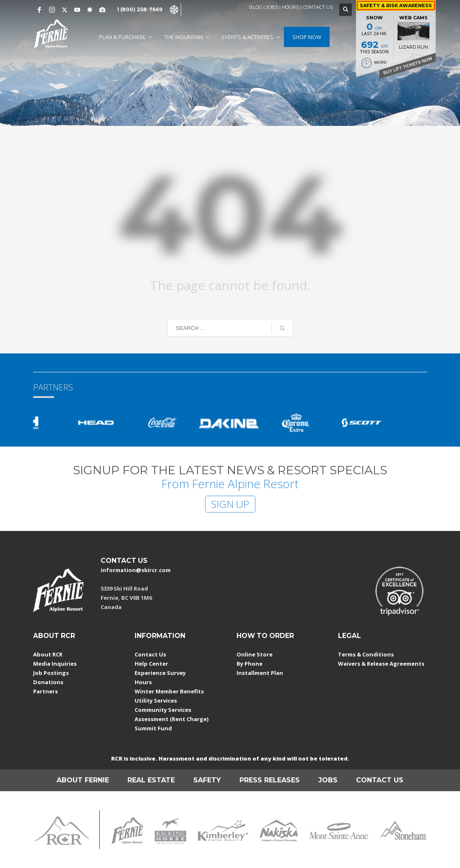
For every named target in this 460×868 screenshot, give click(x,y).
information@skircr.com (136, 570)
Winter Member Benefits (169, 691)
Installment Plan (260, 673)
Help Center (151, 664)
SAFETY (207, 780)
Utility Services (156, 701)
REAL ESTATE (151, 780)
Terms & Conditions (366, 654)
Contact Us (150, 654)
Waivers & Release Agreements (381, 664)
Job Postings (51, 673)
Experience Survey (160, 673)
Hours (143, 682)
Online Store (255, 654)
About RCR (48, 654)
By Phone (249, 664)
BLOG (256, 7)
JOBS (272, 7)
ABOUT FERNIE (83, 780)
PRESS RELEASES (270, 780)
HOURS (290, 7)
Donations (48, 682)
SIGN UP (230, 504)
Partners (45, 691)
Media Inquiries (55, 664)
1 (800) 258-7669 (140, 9)
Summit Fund (153, 728)
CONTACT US (318, 7)
